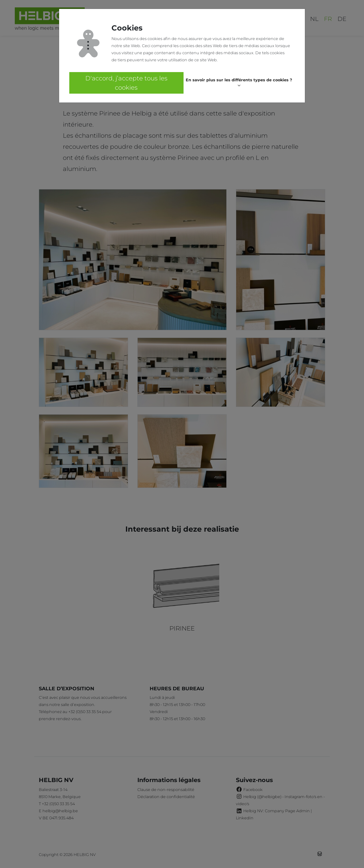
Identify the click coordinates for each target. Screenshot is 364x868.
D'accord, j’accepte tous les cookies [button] (126, 83)
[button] (239, 83)
